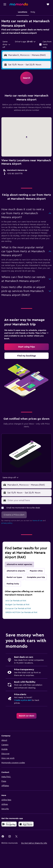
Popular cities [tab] (36, 571)
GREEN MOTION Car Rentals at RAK (21, 612)
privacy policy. (7, 523)
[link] (26, 347)
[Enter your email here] (29, 500)
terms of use (38, 521)
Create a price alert (23, 700)
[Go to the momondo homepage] (19, 4)
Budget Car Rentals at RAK (17, 605)
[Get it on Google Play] (9, 824)
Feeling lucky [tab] (13, 584)
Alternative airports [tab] (16, 571)
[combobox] (7, 44)
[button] (5, 4)
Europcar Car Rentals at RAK (18, 609)
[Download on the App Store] (26, 824)
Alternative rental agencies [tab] (19, 564)
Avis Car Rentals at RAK (16, 601)
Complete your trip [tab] (36, 577)
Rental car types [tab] (14, 577)
